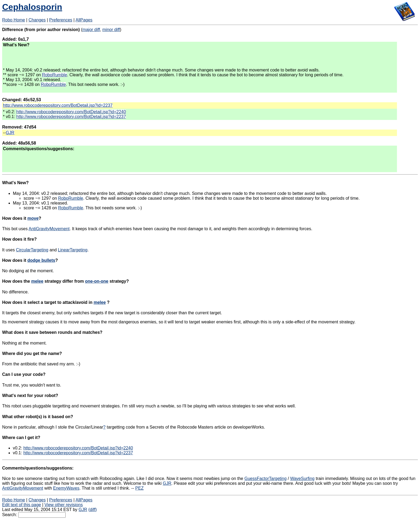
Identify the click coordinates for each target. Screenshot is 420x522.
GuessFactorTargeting (265, 478)
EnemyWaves (66, 488)
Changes (37, 20)
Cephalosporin (32, 7)
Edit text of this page (22, 505)
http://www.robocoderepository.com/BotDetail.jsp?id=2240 (71, 112)
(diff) (93, 510)
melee (37, 281)
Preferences (61, 20)
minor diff (111, 30)
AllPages (84, 20)
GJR (10, 133)
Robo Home (14, 20)
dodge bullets (41, 260)
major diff (91, 30)
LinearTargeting (73, 250)
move (33, 218)
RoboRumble (55, 75)
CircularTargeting (32, 250)
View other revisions (64, 505)
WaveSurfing (302, 478)
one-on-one (97, 281)
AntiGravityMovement (49, 229)
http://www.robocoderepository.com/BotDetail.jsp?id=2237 (58, 105)
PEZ (139, 488)
